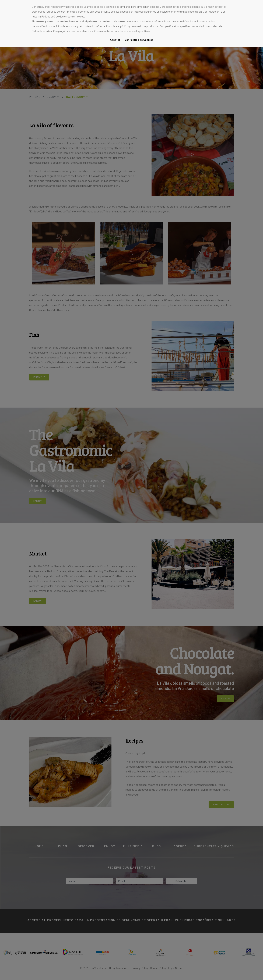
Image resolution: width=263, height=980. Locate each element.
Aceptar (115, 40)
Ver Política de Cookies (139, 40)
